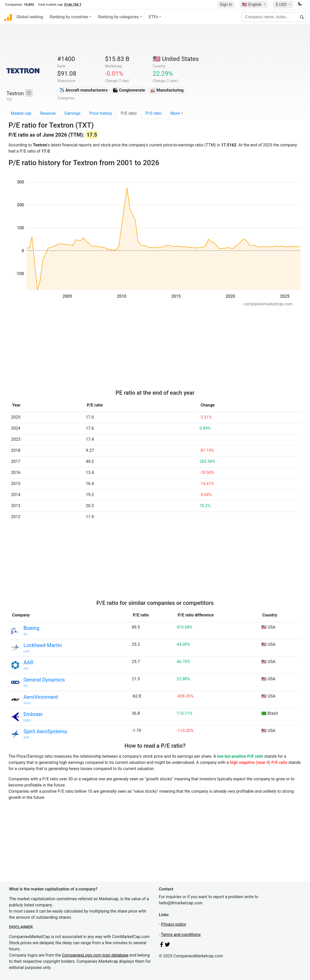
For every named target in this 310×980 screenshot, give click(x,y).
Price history (101, 113)
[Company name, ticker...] (274, 17)
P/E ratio (129, 113)
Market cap (21, 113)
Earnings (72, 113)
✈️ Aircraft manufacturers (83, 90)
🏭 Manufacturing (167, 90)
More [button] (175, 113)
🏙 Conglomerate (129, 90)
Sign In (226, 5)
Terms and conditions (181, 935)
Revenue (48, 113)
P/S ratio (154, 113)
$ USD (282, 5)
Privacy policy (174, 924)
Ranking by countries (69, 17)
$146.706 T (73, 5)
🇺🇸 (252, 5)
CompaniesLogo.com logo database (95, 955)
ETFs (153, 17)
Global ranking (30, 17)
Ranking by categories (119, 17)
